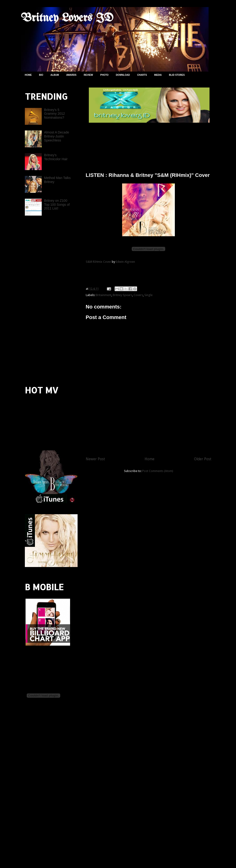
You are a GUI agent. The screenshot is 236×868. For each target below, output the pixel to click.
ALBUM (55, 75)
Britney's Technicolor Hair (56, 157)
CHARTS (142, 75)
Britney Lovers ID (67, 18)
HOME (28, 75)
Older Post (203, 459)
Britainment (104, 295)
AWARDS (71, 75)
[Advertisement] (141, 145)
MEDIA (158, 75)
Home (150, 459)
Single (148, 295)
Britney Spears (122, 295)
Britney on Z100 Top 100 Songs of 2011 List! (57, 205)
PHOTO (104, 75)
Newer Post (95, 459)
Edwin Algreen (125, 262)
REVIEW (88, 75)
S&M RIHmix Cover (98, 262)
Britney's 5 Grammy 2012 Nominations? (54, 114)
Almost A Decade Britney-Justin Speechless (57, 136)
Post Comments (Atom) (158, 471)
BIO (41, 75)
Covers (138, 295)
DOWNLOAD (123, 75)
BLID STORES (177, 75)
